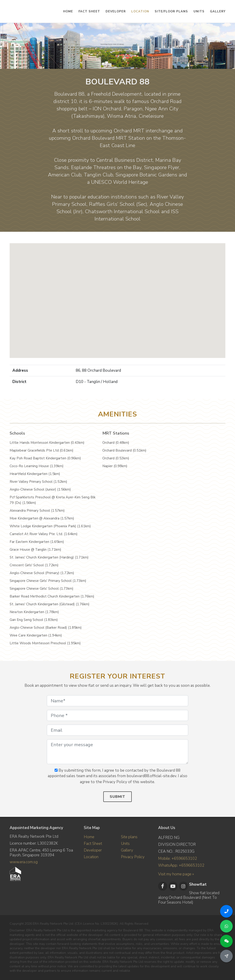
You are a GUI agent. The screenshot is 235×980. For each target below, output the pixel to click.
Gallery (127, 850)
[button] (117, 296)
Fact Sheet (93, 844)
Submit (117, 797)
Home (89, 837)
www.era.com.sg (24, 862)
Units (125, 844)
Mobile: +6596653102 (178, 859)
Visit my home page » (176, 874)
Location (91, 857)
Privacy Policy (133, 857)
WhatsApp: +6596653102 (181, 865)
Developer (93, 850)
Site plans (129, 837)
